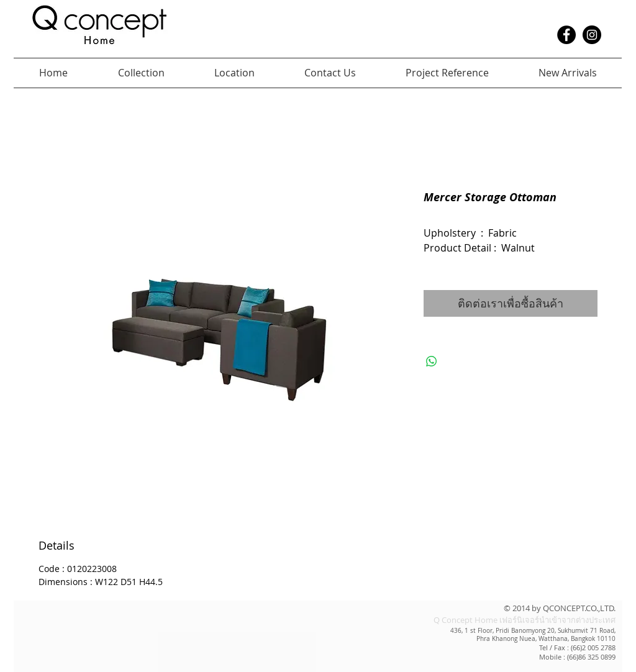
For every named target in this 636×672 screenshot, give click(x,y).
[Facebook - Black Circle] (566, 35)
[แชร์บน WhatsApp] (432, 361)
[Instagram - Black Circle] (592, 35)
